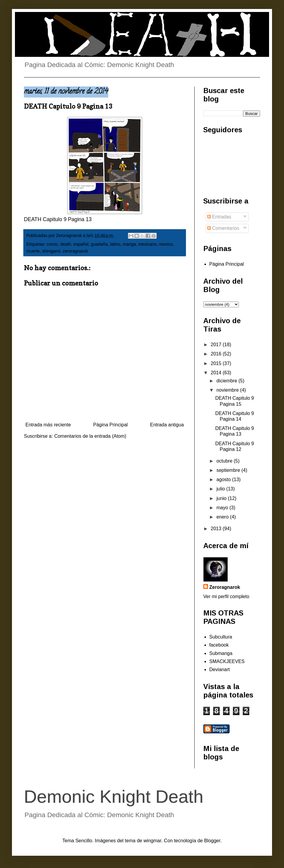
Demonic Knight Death (114, 797)
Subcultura (221, 637)
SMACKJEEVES (227, 661)
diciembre (227, 381)
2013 (217, 529)
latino (115, 244)
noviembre (228, 390)
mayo (223, 508)
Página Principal (111, 425)
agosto (224, 479)
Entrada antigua (167, 425)
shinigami (51, 251)
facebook (219, 645)
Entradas (219, 217)
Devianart (219, 669)
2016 (217, 354)
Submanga (221, 653)
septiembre (229, 470)
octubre (225, 461)
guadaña (99, 244)
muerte (33, 251)
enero (223, 517)
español (81, 244)
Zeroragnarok (225, 587)
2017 (217, 345)
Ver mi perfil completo (226, 596)
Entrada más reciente (48, 425)
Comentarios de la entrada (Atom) (90, 436)
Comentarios (223, 228)
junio (222, 498)
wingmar (152, 841)
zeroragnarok (75, 251)
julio (221, 489)
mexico (166, 244)
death (66, 244)
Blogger (212, 841)
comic (52, 244)
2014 (217, 373)
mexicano (147, 244)
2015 (217, 363)
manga (129, 244)
